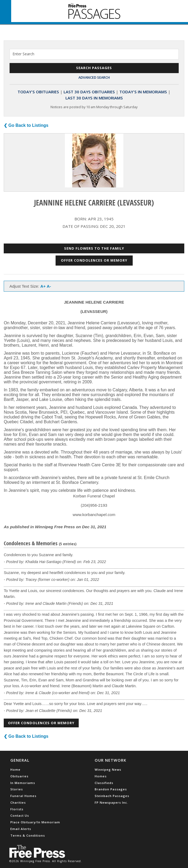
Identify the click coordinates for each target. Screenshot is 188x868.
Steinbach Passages (112, 796)
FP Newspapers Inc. (111, 802)
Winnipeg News (108, 770)
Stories (17, 789)
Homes (101, 776)
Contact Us (20, 815)
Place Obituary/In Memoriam (35, 822)
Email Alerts (21, 829)
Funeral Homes (23, 796)
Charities (18, 802)
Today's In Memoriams (143, 92)
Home (15, 770)
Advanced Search (94, 77)
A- (49, 286)
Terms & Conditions (28, 835)
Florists (17, 809)
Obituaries (19, 776)
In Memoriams (23, 783)
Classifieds (104, 783)
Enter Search (23, 54)
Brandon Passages (111, 789)
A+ (43, 286)
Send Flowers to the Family (94, 248)
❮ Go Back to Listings (26, 125)
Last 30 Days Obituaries (89, 92)
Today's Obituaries (38, 92)
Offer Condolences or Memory (94, 260)
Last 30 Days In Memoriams (94, 98)
